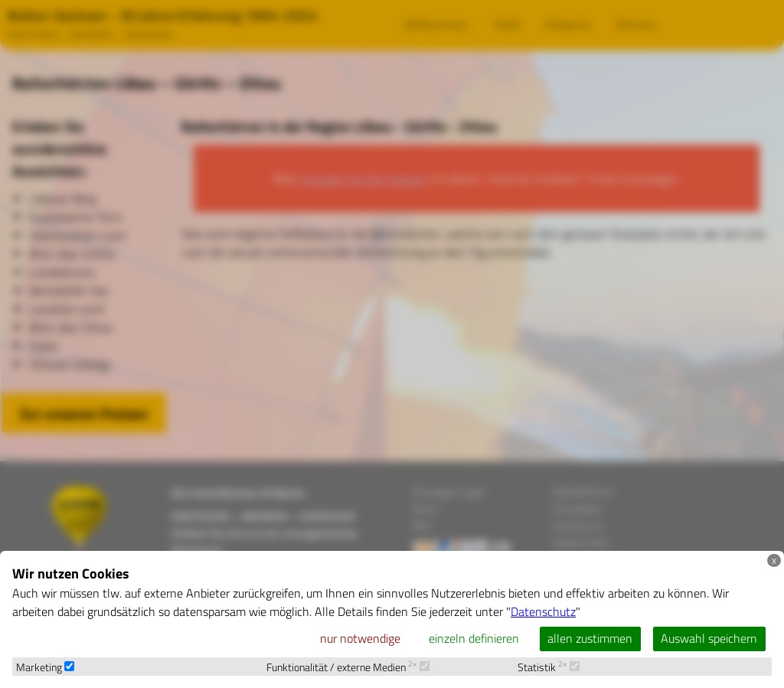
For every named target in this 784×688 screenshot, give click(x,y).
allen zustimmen (590, 638)
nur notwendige (360, 638)
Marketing (45, 667)
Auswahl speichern (709, 638)
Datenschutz (543, 611)
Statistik (549, 667)
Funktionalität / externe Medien (348, 667)
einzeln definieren (474, 638)
